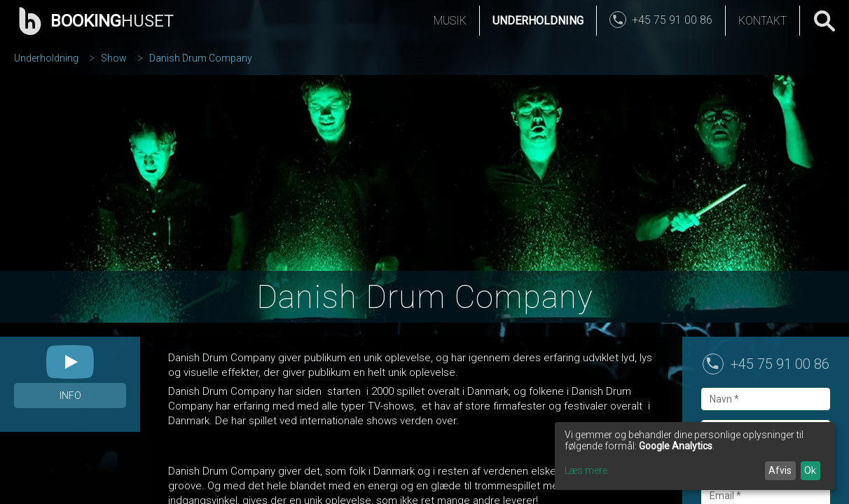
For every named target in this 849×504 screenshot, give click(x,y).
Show (114, 58)
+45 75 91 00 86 (780, 364)
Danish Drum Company (201, 58)
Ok (810, 470)
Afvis (780, 470)
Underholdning (538, 21)
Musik (450, 21)
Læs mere (586, 470)
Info (70, 395)
